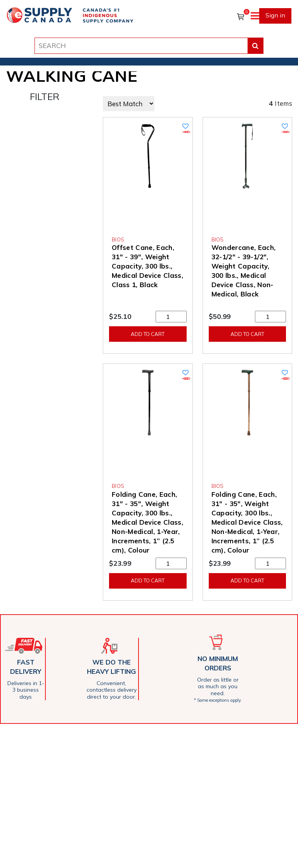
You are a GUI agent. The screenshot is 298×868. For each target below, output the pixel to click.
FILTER (45, 96)
